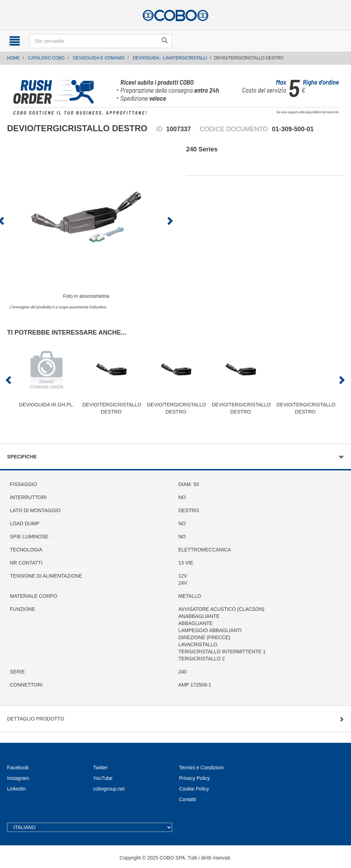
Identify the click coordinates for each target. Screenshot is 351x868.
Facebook (18, 768)
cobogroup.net (109, 789)
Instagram (18, 778)
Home (13, 58)
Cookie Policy (194, 789)
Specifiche (22, 457)
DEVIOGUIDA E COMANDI (99, 58)
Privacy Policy (195, 778)
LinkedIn (16, 789)
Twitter (100, 768)
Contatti (188, 799)
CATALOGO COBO (46, 58)
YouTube (103, 778)
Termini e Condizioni (201, 768)
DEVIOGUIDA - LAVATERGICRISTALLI (170, 58)
